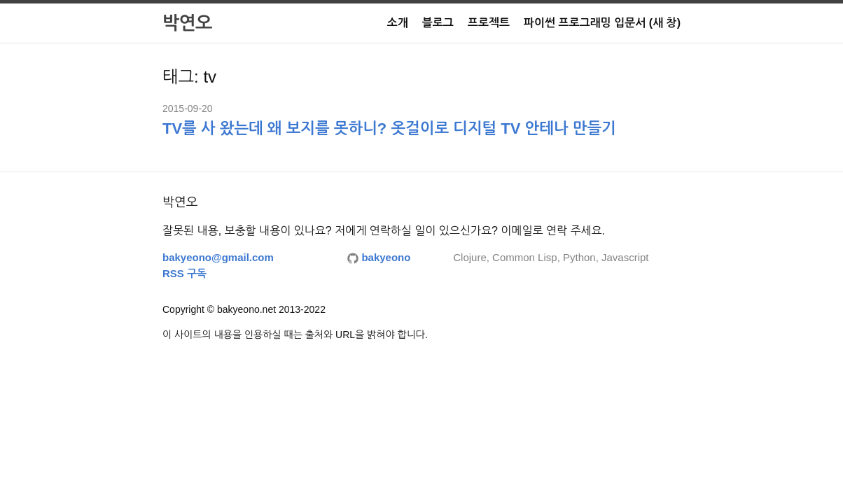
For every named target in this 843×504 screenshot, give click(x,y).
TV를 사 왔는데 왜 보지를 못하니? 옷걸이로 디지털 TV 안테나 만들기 (389, 128)
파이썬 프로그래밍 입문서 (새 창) (602, 23)
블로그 (438, 23)
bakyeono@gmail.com (218, 257)
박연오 (187, 23)
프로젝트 (489, 23)
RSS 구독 (184, 273)
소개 (398, 23)
